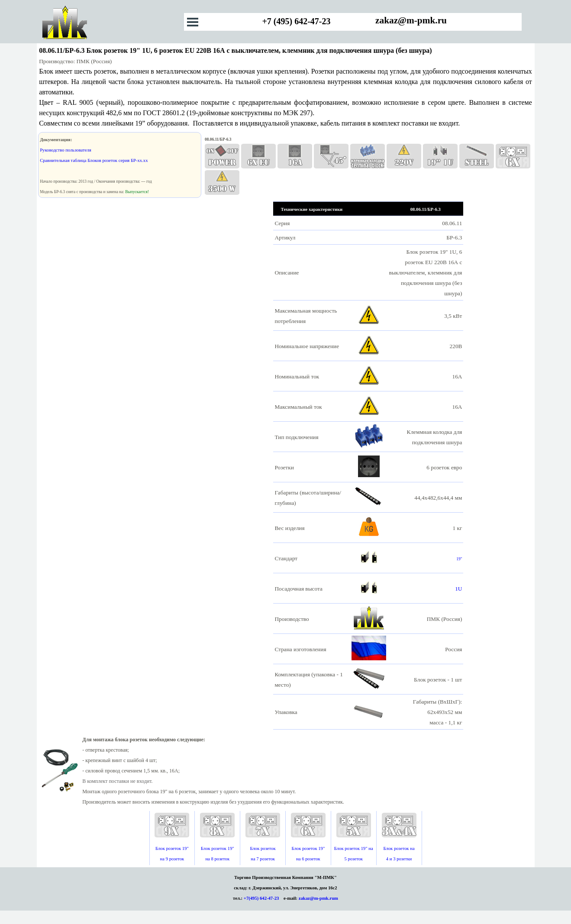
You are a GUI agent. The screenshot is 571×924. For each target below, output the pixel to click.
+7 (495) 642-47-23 (296, 21)
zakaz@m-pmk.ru (411, 20)
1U (458, 589)
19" (459, 559)
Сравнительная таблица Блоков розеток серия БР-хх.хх (94, 160)
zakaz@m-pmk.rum (318, 898)
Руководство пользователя (65, 150)
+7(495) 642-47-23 (261, 898)
